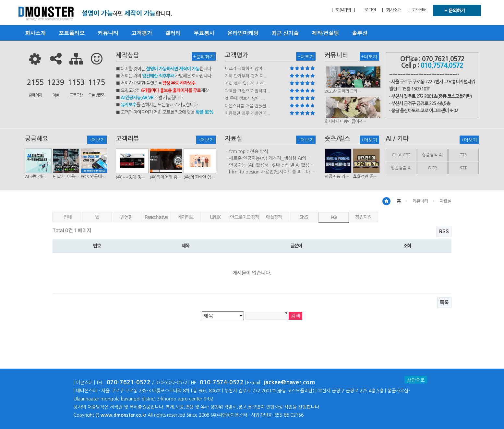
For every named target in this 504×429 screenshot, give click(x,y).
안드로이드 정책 (244, 217)
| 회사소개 (391, 10)
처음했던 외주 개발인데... (247, 113)
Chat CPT (401, 155)
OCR (432, 168)
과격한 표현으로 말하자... (247, 91)
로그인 (370, 10)
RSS (444, 231)
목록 (444, 302)
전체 (68, 217)
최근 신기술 (285, 33)
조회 (407, 246)
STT (463, 168)
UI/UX (215, 217)
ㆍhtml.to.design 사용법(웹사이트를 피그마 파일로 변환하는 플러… (270, 172)
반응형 (126, 217)
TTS (463, 155)
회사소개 (35, 33)
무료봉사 (204, 33)
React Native (156, 217)
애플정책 (274, 217)
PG (334, 217)
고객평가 (142, 33)
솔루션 (360, 33)
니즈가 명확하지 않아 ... (246, 69)
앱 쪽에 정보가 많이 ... (245, 98)
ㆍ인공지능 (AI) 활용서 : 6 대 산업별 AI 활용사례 (269, 165)
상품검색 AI (432, 155)
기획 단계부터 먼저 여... (246, 76)
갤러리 (173, 33)
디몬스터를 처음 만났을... (247, 106)
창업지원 (363, 217)
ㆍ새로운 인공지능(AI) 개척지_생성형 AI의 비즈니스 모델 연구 (268, 159)
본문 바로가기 (0, 0)
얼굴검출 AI (401, 168)
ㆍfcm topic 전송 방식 (246, 151)
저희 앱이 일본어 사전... (246, 83)
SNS (304, 217)
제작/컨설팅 (325, 33)
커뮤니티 (108, 33)
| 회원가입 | (343, 10)
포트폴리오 (72, 33)
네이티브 (186, 217)
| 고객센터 (417, 10)
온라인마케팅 (243, 33)
